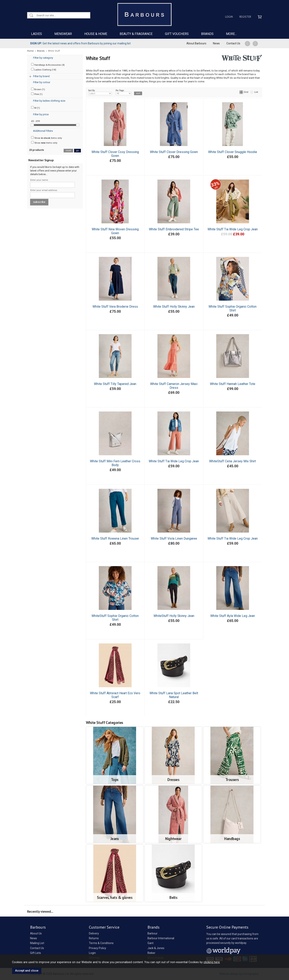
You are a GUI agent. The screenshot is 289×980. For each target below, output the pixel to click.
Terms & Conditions (101, 943)
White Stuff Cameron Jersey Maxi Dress (174, 386)
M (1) (36, 108)
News (216, 43)
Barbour (153, 933)
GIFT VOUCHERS (177, 34)
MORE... (231, 34)
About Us (36, 933)
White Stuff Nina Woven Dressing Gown (115, 231)
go (77, 151)
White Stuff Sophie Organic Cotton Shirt (233, 308)
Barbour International (161, 938)
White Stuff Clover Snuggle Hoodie (233, 152)
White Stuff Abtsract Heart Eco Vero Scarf (115, 695)
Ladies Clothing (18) (44, 69)
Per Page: (124, 92)
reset (68, 151)
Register (245, 17)
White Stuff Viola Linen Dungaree (174, 538)
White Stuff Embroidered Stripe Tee (174, 229)
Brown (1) (38, 89)
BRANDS (207, 34)
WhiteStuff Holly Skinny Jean (174, 616)
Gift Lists (36, 953)
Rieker (151, 953)
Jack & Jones (156, 948)
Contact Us (233, 43)
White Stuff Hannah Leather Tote (233, 384)
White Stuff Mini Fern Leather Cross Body (115, 463)
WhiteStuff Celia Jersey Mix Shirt (233, 461)
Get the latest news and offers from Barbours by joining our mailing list (80, 43)
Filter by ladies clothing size (49, 101)
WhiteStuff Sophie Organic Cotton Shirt (115, 618)
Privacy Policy (98, 948)
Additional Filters (43, 131)
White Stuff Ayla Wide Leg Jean (233, 616)
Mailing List (37, 943)
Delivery (94, 933)
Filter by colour (42, 82)
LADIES (37, 34)
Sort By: (100, 92)
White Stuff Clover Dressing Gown (174, 152)
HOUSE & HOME (96, 34)
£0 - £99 (36, 121)
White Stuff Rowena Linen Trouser (115, 538)
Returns (94, 938)
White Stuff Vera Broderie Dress (115, 307)
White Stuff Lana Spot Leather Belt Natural (174, 695)
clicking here (212, 962)
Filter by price (41, 114)
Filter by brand (41, 76)
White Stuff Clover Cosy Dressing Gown (115, 154)
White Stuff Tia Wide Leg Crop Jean (233, 229)
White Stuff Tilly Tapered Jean (115, 384)
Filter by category (43, 58)
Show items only (47, 138)
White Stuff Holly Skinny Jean (174, 307)
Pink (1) (37, 94)
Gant (151, 943)
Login (229, 17)
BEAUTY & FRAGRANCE (136, 34)
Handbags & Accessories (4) (48, 65)
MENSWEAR (63, 34)
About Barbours (196, 43)
